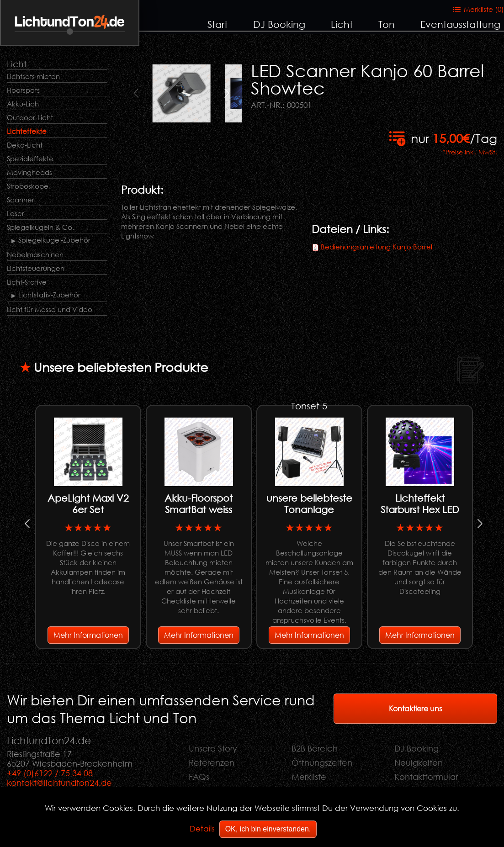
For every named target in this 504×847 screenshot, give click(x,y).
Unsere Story (213, 748)
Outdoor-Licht (30, 117)
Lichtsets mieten (33, 76)
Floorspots (23, 90)
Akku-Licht (24, 104)
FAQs (199, 777)
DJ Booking (279, 24)
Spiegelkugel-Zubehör (54, 240)
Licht (342, 24)
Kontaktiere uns (415, 708)
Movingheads (29, 172)
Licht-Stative (27, 282)
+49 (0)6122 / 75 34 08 (50, 773)
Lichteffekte (27, 131)
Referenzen (212, 762)
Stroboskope (28, 186)
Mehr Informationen (88, 635)
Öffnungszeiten (322, 762)
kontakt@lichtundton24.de (59, 783)
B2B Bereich (315, 748)
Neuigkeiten (419, 762)
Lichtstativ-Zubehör (49, 295)
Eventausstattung (460, 24)
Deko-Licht (25, 145)
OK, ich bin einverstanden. (268, 829)
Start (218, 24)
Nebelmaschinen (35, 254)
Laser (16, 213)
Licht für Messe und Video (50, 309)
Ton (387, 24)
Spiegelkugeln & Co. (40, 227)
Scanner (21, 200)
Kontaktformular (426, 777)
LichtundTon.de (70, 22)
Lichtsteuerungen (36, 268)
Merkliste (309, 777)
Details (202, 828)
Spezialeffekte (30, 159)
